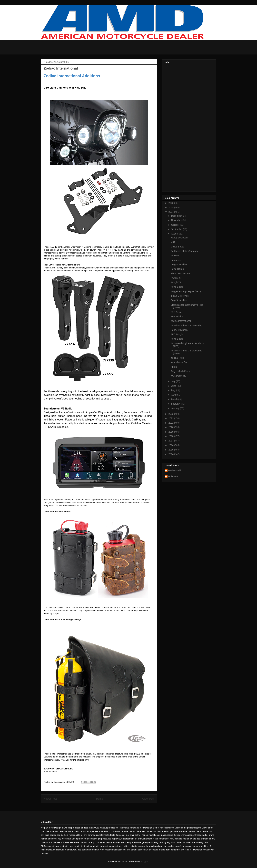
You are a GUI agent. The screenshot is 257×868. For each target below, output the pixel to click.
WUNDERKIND (178, 376)
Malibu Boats (177, 247)
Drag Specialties (179, 265)
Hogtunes (176, 260)
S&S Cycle (176, 312)
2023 (171, 414)
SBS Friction (177, 317)
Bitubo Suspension (180, 274)
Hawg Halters (178, 269)
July (173, 381)
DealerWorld (175, 470)
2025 (171, 207)
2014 (171, 454)
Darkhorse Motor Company (184, 251)
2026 (171, 203)
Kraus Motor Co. (179, 362)
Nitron (174, 367)
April (174, 395)
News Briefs (177, 287)
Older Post (148, 799)
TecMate (175, 255)
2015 (171, 450)
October (176, 225)
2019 (171, 432)
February (176, 404)
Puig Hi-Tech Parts (180, 371)
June (174, 386)
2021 (171, 423)
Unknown (173, 476)
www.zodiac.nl (50, 772)
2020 (171, 427)
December (177, 216)
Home (100, 799)
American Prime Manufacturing (186, 326)
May (174, 390)
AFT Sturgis (177, 334)
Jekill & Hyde (177, 358)
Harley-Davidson (179, 238)
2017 (171, 441)
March (175, 399)
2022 (171, 418)
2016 (171, 445)
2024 (171, 212)
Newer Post (50, 799)
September (177, 229)
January (176, 408)
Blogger (145, 862)
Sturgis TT (176, 282)
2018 (171, 436)
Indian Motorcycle (180, 296)
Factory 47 (176, 278)
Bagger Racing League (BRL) (186, 291)
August (175, 234)
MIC (173, 242)
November (177, 220)
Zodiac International (181, 321)
